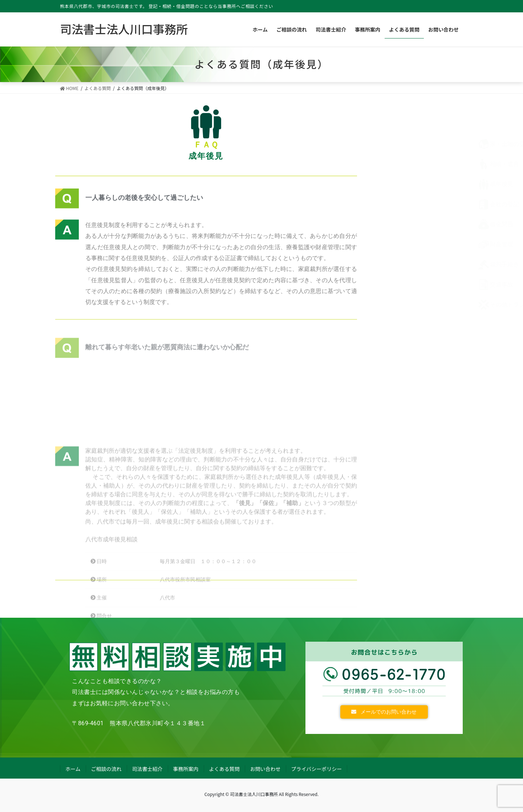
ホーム (73, 769)
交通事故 (407, 285)
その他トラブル (415, 304)
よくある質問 (224, 769)
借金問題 (407, 224)
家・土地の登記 (415, 144)
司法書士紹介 (147, 769)
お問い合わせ (265, 769)
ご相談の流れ (106, 769)
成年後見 (407, 184)
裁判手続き (410, 264)
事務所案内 (186, 769)
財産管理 (407, 244)
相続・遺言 (410, 164)
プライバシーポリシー (317, 769)
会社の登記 (410, 204)
